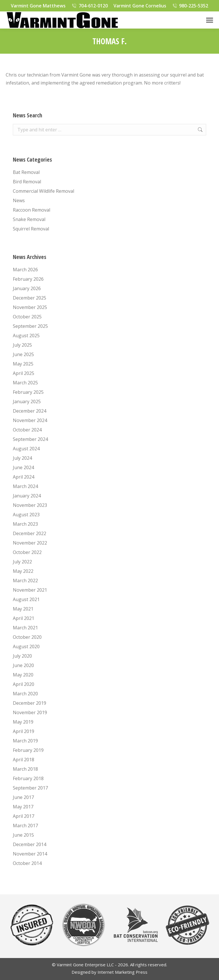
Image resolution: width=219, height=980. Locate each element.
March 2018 (25, 769)
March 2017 (25, 826)
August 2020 (26, 646)
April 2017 (24, 816)
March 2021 (25, 628)
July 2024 (22, 458)
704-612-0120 (90, 6)
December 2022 (30, 533)
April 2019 (24, 731)
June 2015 (23, 835)
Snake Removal (29, 219)
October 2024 (27, 430)
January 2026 (27, 288)
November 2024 (30, 420)
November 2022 (30, 543)
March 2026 (25, 270)
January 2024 (27, 496)
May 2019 (23, 722)
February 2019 (28, 750)
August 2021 (26, 599)
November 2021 (30, 590)
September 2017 (30, 788)
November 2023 (30, 505)
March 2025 (25, 383)
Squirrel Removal (31, 229)
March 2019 (25, 741)
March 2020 (25, 694)
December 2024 (30, 411)
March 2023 (25, 524)
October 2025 (27, 317)
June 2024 (23, 467)
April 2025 (24, 373)
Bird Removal (27, 182)
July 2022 (22, 562)
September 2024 (30, 439)
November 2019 (30, 712)
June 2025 (23, 354)
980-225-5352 (190, 6)
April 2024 (24, 477)
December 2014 (30, 844)
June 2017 (23, 797)
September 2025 (30, 326)
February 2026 (28, 279)
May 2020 (23, 675)
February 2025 (28, 392)
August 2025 (26, 336)
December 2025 (30, 298)
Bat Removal (26, 172)
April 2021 (24, 618)
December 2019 (30, 703)
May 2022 (23, 571)
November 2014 (30, 854)
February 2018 (28, 778)
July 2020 (22, 656)
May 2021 (23, 609)
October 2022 (27, 552)
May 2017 (23, 807)
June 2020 (23, 665)
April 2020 (24, 684)
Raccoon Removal (32, 210)
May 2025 (23, 364)
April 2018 (24, 760)
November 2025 (30, 307)
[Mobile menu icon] (210, 20)
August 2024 (26, 449)
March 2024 (25, 486)
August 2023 (26, 515)
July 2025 (22, 345)
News (19, 200)
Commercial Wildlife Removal (43, 191)
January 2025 (27, 401)
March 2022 (25, 581)
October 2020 (27, 637)
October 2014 (27, 863)
